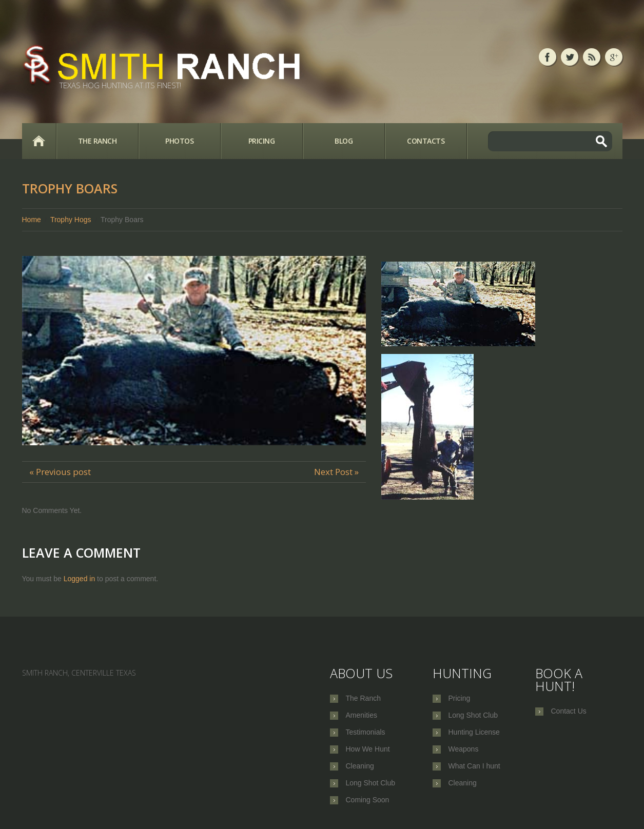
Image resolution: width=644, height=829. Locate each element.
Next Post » (336, 472)
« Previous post (60, 472)
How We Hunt (368, 749)
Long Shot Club (371, 783)
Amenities (362, 715)
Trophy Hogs (71, 220)
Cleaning (360, 766)
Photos (179, 141)
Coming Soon (368, 800)
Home (39, 141)
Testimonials (366, 732)
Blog (344, 141)
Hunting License (474, 732)
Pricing (262, 141)
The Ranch (97, 141)
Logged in (80, 579)
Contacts (426, 141)
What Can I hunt (474, 766)
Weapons (464, 749)
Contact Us (569, 711)
